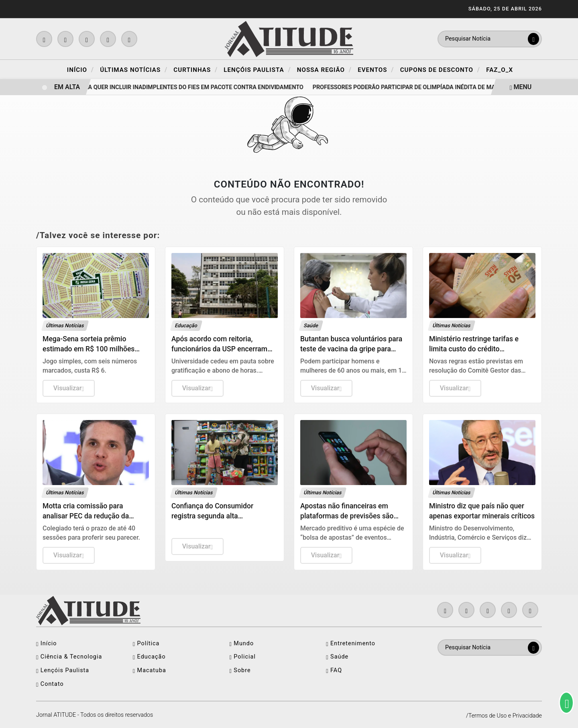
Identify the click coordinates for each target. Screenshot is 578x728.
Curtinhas (195, 69)
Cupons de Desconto (440, 69)
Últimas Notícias (134, 69)
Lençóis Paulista (257, 69)
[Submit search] (533, 39)
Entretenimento (351, 643)
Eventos (376, 69)
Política (146, 643)
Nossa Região (324, 69)
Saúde (337, 657)
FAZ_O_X (500, 70)
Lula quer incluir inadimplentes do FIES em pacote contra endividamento (193, 87)
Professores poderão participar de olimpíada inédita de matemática (420, 87)
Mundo (242, 643)
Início (80, 69)
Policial (243, 657)
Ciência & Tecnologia (69, 657)
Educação (149, 657)
